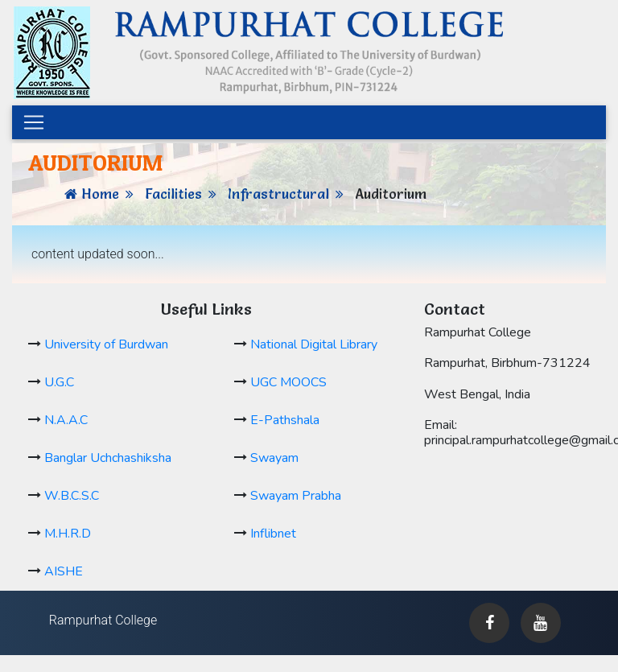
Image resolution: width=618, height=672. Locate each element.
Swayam (274, 458)
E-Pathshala (285, 420)
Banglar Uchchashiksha (108, 458)
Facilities (173, 194)
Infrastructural (278, 194)
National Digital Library (314, 344)
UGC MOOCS (288, 382)
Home (100, 194)
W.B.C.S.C (72, 496)
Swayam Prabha (296, 496)
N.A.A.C (66, 420)
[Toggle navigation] (34, 122)
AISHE (64, 571)
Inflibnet (273, 534)
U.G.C (59, 382)
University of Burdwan (106, 344)
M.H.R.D (68, 534)
